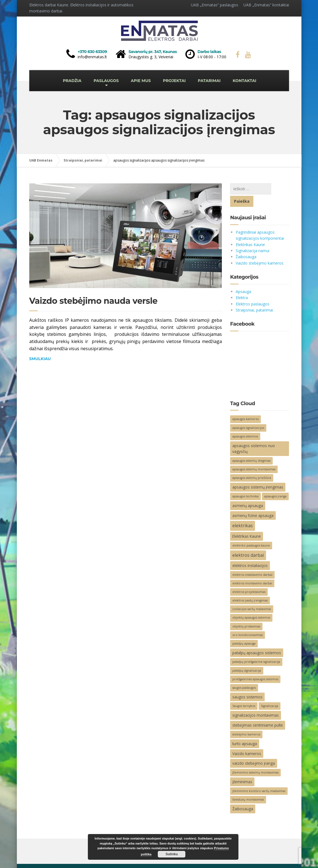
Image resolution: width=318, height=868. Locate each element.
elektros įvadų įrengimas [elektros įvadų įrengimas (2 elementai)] (250, 588)
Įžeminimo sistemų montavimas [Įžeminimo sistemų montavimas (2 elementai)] (255, 760)
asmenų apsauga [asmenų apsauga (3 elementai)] (248, 493)
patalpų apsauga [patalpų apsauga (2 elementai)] (244, 631)
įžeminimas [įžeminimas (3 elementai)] (242, 769)
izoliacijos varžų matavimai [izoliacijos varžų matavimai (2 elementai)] (252, 597)
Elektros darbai (43, 860)
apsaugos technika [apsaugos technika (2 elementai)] (245, 484)
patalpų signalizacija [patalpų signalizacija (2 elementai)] (247, 658)
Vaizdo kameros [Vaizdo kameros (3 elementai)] (247, 741)
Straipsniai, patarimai (254, 298)
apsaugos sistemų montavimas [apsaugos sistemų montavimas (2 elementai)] (254, 457)
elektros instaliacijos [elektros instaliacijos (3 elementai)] (250, 553)
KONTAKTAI (244, 81)
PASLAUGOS (106, 81)
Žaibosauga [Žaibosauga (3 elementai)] (243, 796)
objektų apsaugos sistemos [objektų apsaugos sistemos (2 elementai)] (251, 605)
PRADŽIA (72, 81)
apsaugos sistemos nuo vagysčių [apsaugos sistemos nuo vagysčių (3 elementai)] (254, 436)
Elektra (242, 285)
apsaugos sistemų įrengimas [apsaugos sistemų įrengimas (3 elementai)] (258, 475)
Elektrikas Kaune (250, 232)
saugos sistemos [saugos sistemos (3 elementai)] (247, 684)
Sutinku (172, 854)
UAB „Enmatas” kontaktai (266, 5)
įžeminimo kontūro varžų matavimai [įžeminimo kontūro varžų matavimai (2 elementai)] (259, 779)
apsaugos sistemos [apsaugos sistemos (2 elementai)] (245, 424)
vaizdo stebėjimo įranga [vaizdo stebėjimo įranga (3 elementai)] (254, 751)
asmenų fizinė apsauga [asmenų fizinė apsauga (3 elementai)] (253, 503)
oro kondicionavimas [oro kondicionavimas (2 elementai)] (248, 622)
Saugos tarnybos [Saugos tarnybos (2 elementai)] (244, 693)
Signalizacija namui (253, 238)
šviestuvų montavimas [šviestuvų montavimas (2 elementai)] (248, 787)
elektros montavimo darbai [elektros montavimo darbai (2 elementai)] (252, 571)
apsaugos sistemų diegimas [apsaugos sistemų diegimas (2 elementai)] (251, 448)
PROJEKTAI (174, 81)
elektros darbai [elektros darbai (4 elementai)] (248, 543)
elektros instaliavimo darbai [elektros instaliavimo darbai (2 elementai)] (252, 562)
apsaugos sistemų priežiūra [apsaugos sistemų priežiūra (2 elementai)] (252, 465)
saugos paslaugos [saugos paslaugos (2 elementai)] (244, 675)
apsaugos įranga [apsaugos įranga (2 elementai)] (275, 484)
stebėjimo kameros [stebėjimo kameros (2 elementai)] (246, 722)
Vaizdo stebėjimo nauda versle (93, 301)
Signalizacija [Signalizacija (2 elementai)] (270, 693)
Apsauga (243, 279)
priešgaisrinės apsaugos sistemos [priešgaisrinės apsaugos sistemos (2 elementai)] (255, 667)
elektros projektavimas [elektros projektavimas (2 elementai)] (249, 579)
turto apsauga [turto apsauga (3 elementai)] (245, 731)
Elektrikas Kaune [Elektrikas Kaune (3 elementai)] (247, 524)
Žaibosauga (246, 244)
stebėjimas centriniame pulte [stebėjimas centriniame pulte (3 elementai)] (258, 713)
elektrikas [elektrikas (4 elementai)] (243, 513)
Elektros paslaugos (253, 291)
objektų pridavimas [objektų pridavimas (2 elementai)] (246, 614)
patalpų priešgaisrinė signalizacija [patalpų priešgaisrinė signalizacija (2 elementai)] (256, 649)
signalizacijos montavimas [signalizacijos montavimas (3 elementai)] (256, 703)
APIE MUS (141, 81)
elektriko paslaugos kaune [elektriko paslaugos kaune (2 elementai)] (251, 533)
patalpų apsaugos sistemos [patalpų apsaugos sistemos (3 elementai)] (257, 640)
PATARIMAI (209, 81)
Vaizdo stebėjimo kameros (260, 251)
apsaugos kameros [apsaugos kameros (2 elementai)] (245, 407)
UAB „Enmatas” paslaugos (215, 5)
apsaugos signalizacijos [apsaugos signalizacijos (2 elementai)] (248, 415)
